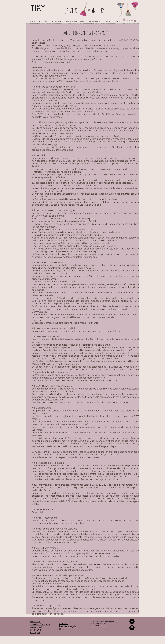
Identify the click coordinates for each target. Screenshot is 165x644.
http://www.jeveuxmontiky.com (49, 76)
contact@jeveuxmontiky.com (47, 117)
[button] (135, 20)
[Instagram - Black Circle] (132, 628)
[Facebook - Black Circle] (132, 621)
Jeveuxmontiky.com (107, 621)
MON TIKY (96, 11)
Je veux (71, 10)
